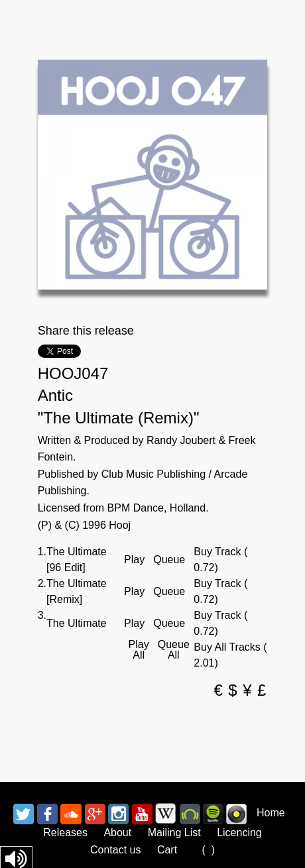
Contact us (115, 850)
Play (134, 560)
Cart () (186, 850)
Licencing (239, 833)
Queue (169, 560)
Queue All (174, 650)
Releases (65, 833)
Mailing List (174, 833)
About (117, 833)
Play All (139, 650)
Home (271, 813)
